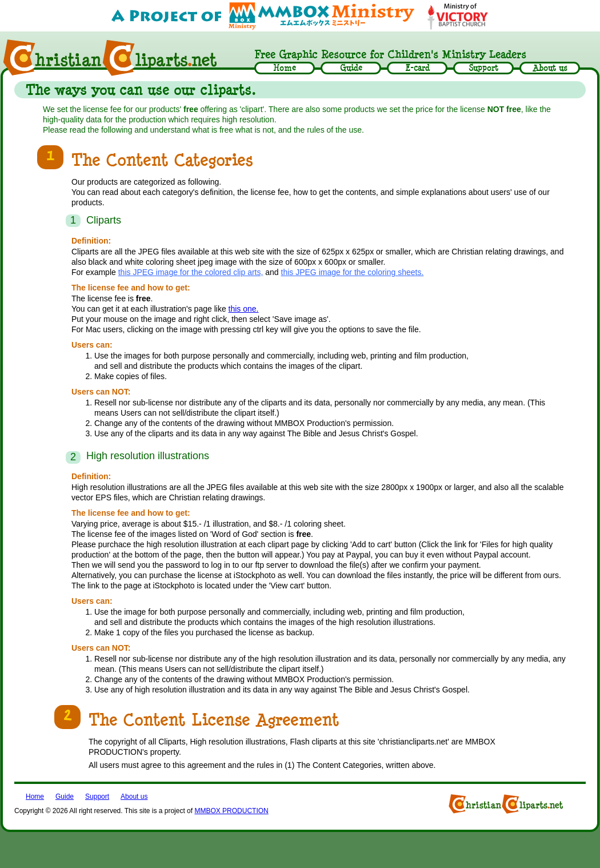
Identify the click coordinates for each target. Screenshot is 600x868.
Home (35, 797)
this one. (244, 309)
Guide (65, 797)
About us (134, 797)
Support (97, 797)
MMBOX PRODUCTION (231, 811)
